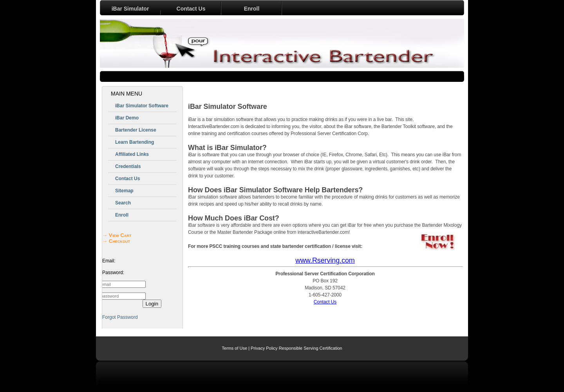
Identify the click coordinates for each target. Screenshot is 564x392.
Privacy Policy (264, 348)
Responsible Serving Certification (311, 348)
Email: (109, 261)
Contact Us (191, 9)
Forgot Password (120, 317)
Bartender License (136, 130)
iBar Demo (127, 118)
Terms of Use (234, 348)
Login (152, 304)
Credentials (128, 166)
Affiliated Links (132, 154)
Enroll (252, 9)
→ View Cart (117, 235)
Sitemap (124, 191)
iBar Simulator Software (142, 106)
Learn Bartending (135, 142)
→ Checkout (116, 241)
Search (123, 203)
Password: (113, 273)
